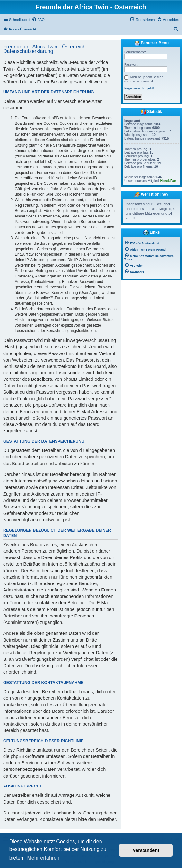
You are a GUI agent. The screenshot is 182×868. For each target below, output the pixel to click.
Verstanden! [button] (146, 850)
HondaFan (168, 181)
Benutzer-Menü (152, 43)
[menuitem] (38, 20)
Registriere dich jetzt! (139, 88)
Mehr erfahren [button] (43, 858)
